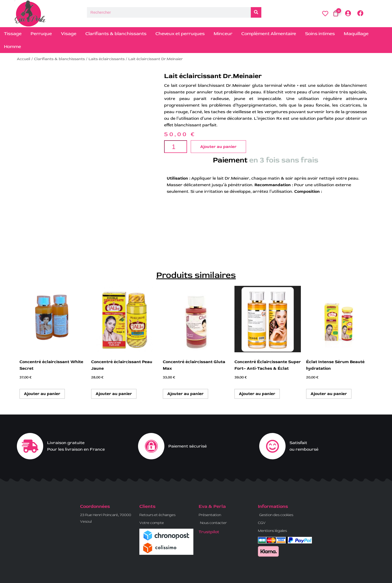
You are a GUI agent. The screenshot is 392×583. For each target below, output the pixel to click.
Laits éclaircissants (107, 59)
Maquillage (356, 34)
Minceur (223, 34)
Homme (13, 47)
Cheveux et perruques (180, 34)
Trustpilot (209, 532)
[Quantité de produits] (176, 147)
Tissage (13, 34)
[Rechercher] (256, 12)
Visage (69, 34)
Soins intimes (320, 34)
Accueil (24, 59)
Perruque (41, 34)
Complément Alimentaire (269, 34)
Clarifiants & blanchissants (116, 34)
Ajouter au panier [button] (42, 394)
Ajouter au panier (218, 147)
